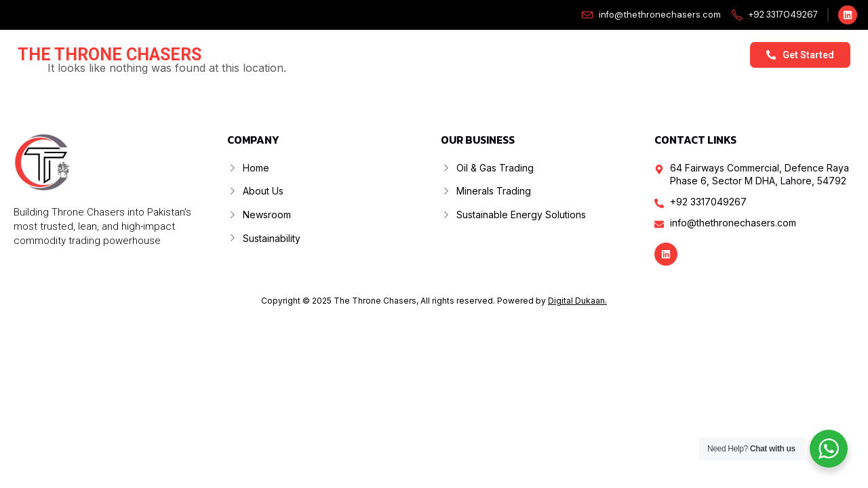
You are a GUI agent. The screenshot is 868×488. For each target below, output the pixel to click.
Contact (716, 55)
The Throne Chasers (110, 55)
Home (307, 55)
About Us (369, 55)
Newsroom (553, 55)
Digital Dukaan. (577, 301)
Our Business (459, 55)
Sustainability (638, 55)
